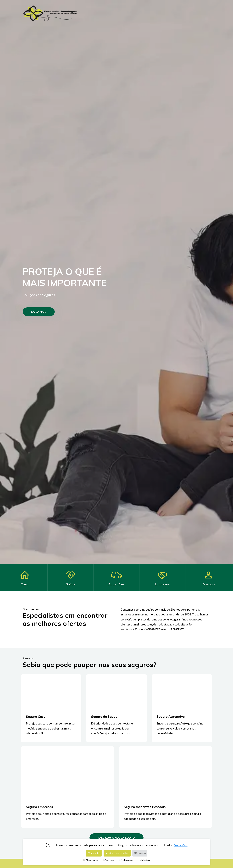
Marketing (143, 860)
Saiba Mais (181, 845)
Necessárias (91, 860)
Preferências (126, 860)
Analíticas (108, 860)
